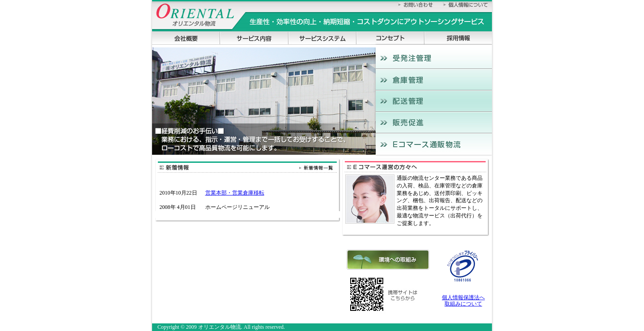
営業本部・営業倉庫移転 (235, 193)
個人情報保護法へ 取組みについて (463, 301)
